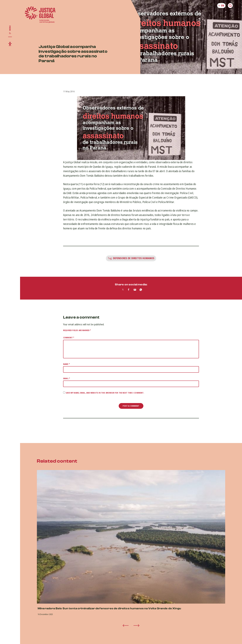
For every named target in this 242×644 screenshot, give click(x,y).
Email (67, 378)
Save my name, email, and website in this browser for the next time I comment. (105, 393)
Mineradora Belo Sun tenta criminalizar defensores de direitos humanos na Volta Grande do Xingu (109, 608)
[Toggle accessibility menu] (10, 44)
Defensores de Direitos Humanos (134, 258)
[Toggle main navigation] (10, 30)
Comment (69, 338)
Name (66, 364)
